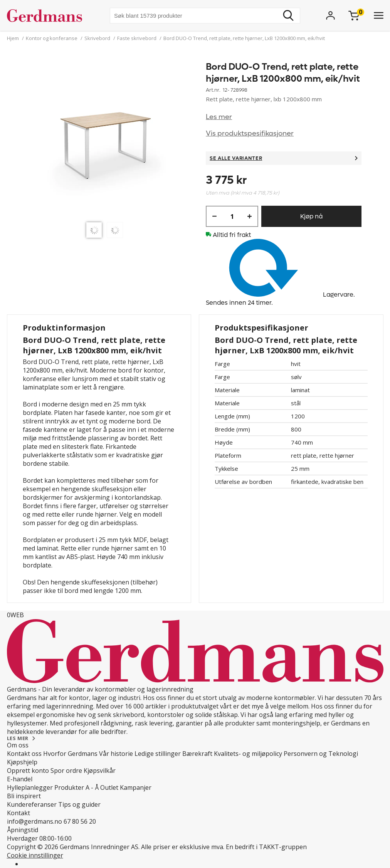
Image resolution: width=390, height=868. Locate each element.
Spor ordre (66, 771)
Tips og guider (79, 804)
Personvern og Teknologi (321, 754)
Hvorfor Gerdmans (70, 754)
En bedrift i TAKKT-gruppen (266, 847)
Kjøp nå (311, 216)
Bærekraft (197, 754)
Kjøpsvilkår (100, 771)
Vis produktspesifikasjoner (250, 133)
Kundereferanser (32, 804)
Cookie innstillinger (35, 855)
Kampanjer (136, 787)
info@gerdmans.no (34, 821)
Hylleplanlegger (30, 787)
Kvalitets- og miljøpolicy (248, 754)
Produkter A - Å (76, 787)
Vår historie (116, 754)
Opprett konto (28, 771)
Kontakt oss (24, 754)
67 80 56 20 (80, 821)
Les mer (219, 117)
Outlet (109, 787)
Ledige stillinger (158, 754)
